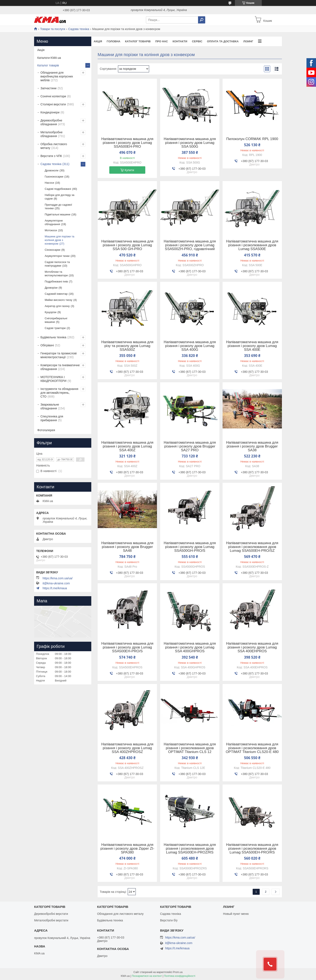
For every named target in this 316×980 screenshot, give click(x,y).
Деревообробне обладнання (51, 122)
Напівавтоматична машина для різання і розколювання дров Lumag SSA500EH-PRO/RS (252, 849)
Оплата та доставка (223, 41)
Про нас (161, 41)
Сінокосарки (53, 250)
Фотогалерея (46, 430)
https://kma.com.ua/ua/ (58, 578)
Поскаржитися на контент (147, 976)
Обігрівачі (47, 345)
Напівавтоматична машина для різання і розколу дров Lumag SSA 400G (190, 346)
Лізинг (248, 41)
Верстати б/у (169, 920)
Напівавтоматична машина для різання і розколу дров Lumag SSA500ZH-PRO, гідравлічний (190, 245)
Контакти (180, 41)
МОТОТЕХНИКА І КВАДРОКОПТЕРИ (53, 379)
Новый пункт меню (236, 914)
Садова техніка (79, 29)
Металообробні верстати (51, 920)
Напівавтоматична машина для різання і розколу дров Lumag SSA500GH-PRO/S (190, 547)
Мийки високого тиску (58, 300)
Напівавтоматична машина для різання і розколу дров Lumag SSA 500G (190, 143)
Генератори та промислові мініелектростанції (59, 355)
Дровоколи (52, 170)
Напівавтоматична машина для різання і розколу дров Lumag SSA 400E (252, 346)
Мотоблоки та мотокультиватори (56, 274)
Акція (98, 41)
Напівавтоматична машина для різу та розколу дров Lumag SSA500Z (127, 346)
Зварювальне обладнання (50, 406)
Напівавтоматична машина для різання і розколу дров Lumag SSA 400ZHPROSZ (127, 748)
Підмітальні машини (58, 214)
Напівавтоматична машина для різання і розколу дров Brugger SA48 (127, 547)
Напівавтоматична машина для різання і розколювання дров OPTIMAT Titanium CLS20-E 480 (252, 748)
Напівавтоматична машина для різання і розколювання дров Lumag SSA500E (252, 245)
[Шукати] (202, 20)
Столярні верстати (53, 104)
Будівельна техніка (53, 337)
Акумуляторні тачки (57, 256)
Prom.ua (178, 972)
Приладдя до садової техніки (58, 206)
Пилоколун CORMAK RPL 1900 (252, 139)
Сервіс (197, 41)
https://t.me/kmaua (55, 588)
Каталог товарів (138, 41)
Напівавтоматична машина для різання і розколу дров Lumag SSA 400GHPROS (190, 647)
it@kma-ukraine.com (56, 583)
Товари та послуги (53, 29)
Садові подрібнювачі (58, 189)
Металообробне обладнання (51, 134)
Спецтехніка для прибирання (52, 418)
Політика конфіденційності (180, 976)
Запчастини (49, 88)
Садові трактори (55, 328)
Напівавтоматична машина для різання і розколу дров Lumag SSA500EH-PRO (127, 143)
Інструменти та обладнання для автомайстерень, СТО (59, 393)
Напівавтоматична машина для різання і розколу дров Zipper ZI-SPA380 (127, 849)
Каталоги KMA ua (49, 58)
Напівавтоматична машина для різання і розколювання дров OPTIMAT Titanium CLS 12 (190, 748)
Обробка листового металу (54, 146)
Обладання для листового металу (120, 914)
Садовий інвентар (56, 294)
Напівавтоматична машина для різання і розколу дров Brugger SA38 (252, 446)
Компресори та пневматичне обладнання (60, 367)
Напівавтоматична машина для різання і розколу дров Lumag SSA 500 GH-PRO (127, 245)
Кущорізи (51, 312)
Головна (114, 41)
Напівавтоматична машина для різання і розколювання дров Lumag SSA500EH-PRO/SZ (252, 547)
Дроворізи (51, 288)
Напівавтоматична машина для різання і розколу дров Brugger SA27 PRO (190, 446)
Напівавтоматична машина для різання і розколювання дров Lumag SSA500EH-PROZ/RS (190, 849)
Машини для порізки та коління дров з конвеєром (60, 240)
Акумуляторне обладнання (54, 222)
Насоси (49, 183)
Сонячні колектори (53, 96)
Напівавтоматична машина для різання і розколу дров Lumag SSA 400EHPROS (252, 647)
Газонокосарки (54, 177)
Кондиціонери (50, 112)
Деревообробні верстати (51, 914)
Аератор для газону (57, 306)
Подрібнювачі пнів (56, 281)
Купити (129, 170)
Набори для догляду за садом (60, 197)
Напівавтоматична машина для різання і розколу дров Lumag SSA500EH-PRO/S (127, 647)
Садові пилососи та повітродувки (57, 264)
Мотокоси (51, 230)
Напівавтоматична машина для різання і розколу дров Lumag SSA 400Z (127, 446)
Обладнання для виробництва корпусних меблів (57, 76)
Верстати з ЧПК (51, 156)
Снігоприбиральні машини (56, 320)
